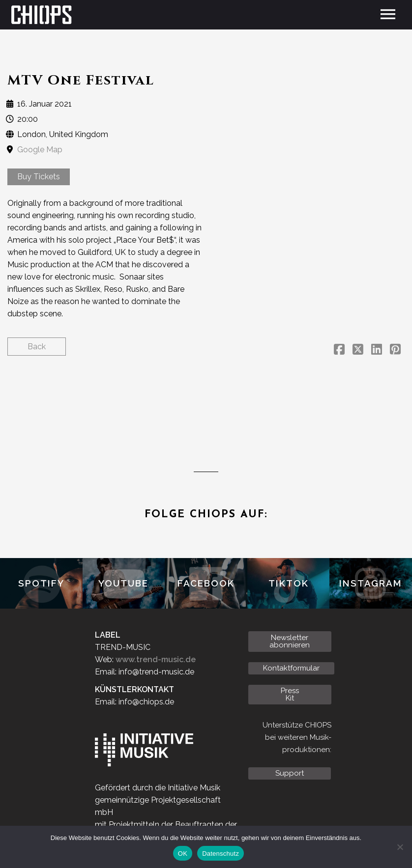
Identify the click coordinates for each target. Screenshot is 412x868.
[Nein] (400, 847)
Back (37, 347)
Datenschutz (221, 854)
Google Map (40, 150)
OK (183, 854)
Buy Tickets (39, 177)
